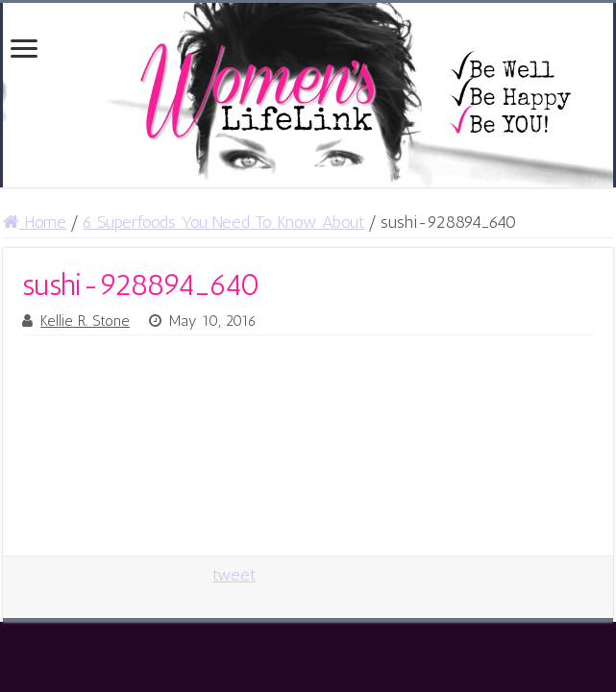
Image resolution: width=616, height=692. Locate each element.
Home (35, 222)
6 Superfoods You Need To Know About (223, 222)
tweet (234, 575)
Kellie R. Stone (85, 321)
